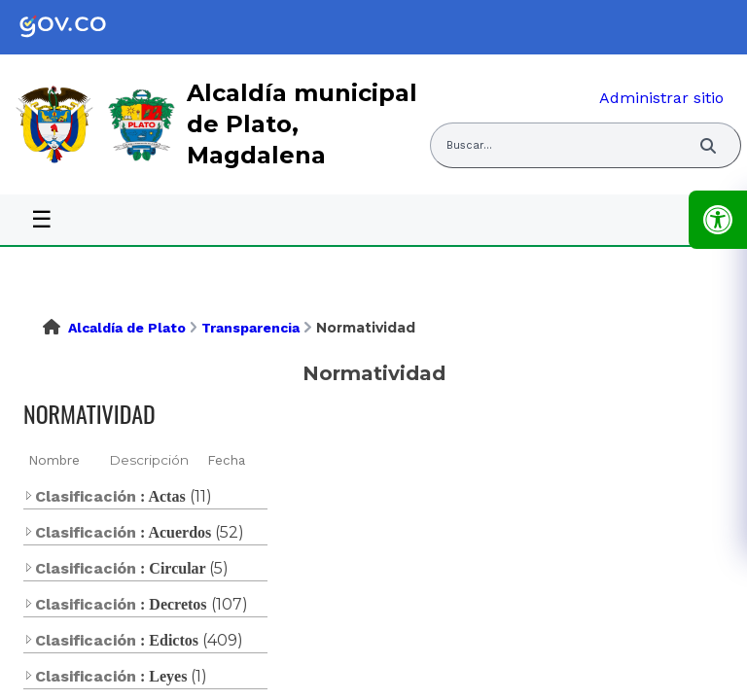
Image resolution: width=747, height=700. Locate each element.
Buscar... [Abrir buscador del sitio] (469, 145)
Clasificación (80, 496)
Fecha (226, 460)
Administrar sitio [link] (661, 98)
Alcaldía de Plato (127, 328)
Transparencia (250, 328)
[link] (78, 27)
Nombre (54, 460)
